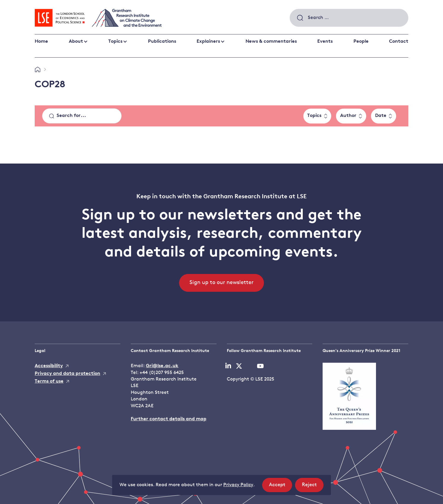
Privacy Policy (238, 485)
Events (325, 42)
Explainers (208, 42)
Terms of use (49, 381)
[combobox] (349, 18)
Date (381, 116)
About (76, 42)
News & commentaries (271, 42)
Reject (313, 487)
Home (41, 42)
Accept (281, 487)
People (361, 42)
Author (348, 116)
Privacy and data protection (67, 374)
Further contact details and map (169, 419)
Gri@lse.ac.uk (162, 366)
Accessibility (49, 366)
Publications (162, 42)
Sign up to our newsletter (222, 283)
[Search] (82, 116)
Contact (399, 42)
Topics (115, 42)
